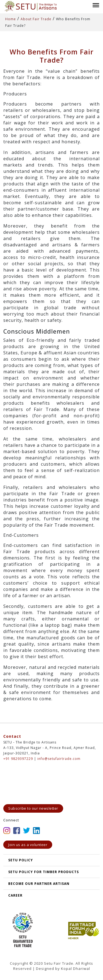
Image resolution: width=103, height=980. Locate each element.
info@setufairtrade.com (59, 759)
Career (15, 895)
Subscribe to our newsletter (33, 808)
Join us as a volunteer (28, 845)
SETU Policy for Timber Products (44, 872)
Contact (12, 736)
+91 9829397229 (18, 759)
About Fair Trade (36, 19)
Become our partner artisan (39, 884)
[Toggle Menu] (96, 5)
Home (11, 19)
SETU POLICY (21, 860)
